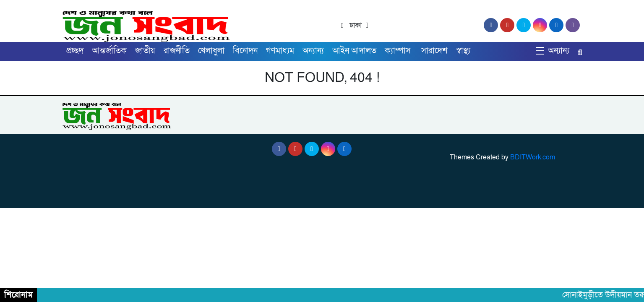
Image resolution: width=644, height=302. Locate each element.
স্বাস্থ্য (463, 51)
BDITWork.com (533, 157)
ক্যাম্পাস (399, 51)
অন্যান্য (313, 51)
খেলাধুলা (211, 51)
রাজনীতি (177, 51)
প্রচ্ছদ (75, 51)
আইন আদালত (354, 51)
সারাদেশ (434, 51)
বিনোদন (245, 51)
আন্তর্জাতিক (109, 51)
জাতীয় (145, 51)
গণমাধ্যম (280, 51)
